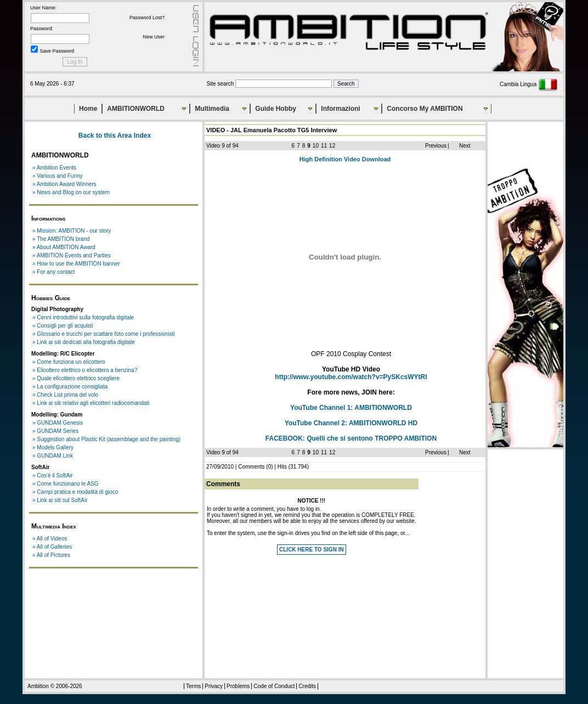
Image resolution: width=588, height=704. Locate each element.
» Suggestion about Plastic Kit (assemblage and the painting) (106, 439)
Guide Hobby (276, 109)
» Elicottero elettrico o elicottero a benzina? (85, 370)
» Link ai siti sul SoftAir (60, 500)
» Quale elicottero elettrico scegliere (76, 378)
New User (154, 37)
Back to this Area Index (115, 136)
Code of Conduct (274, 686)
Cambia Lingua (529, 84)
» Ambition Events (54, 168)
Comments (251, 467)
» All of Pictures (51, 555)
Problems (238, 686)
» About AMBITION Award (64, 247)
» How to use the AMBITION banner (76, 264)
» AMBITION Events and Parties (72, 255)
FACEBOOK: (351, 438)
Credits (307, 686)
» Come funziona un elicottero (69, 362)
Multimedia (212, 109)
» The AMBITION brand (61, 239)
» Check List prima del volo (65, 395)
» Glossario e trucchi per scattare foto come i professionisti (104, 334)
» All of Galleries (52, 547)
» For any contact (53, 272)
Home (88, 109)
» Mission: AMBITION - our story (72, 231)
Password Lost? (147, 18)
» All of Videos (50, 539)
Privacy (214, 686)
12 (332, 146)
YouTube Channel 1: (351, 408)
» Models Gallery (53, 447)
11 (324, 146)
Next (465, 146)
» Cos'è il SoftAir (53, 475)
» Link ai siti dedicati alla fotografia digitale (84, 342)
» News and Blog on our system (71, 192)
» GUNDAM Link (53, 456)
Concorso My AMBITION (425, 109)
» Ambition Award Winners (64, 184)
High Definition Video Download (345, 159)
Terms (193, 686)
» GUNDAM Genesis (58, 423)
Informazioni (340, 109)
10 (316, 146)
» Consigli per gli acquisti (63, 326)
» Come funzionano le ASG (66, 484)
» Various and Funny (58, 176)
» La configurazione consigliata (70, 387)
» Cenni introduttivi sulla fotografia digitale (83, 317)
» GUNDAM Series (55, 431)
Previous (436, 146)
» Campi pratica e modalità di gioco (75, 492)
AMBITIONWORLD (136, 109)
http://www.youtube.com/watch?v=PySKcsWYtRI (351, 377)
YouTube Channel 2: (351, 423)
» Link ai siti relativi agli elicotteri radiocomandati (91, 403)
